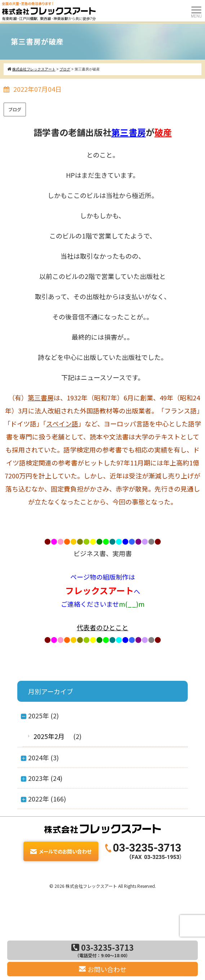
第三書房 (129, 132)
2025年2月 (49, 736)
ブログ (15, 109)
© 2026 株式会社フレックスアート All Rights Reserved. (103, 886)
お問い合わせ (103, 969)
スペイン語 (62, 424)
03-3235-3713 (102, 950)
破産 (163, 132)
